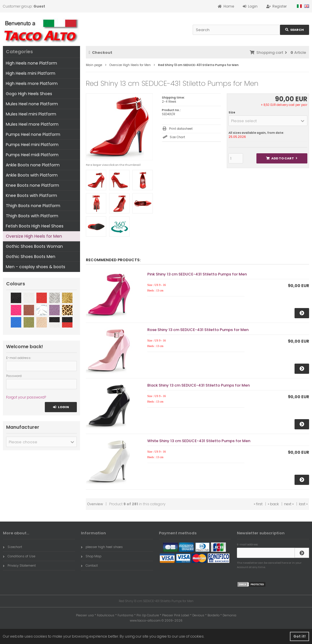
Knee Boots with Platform (31, 195)
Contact (89, 565)
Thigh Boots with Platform (32, 216)
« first (258, 504)
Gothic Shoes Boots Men (31, 257)
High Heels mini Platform (31, 73)
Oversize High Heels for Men (34, 236)
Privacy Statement (19, 565)
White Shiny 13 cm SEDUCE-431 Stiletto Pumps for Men (199, 441)
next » (289, 504)
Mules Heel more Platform (32, 124)
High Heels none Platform (31, 63)
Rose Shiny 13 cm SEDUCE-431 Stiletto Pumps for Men (198, 330)
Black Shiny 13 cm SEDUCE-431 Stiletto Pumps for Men (198, 385)
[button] (268, 121)
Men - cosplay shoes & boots (36, 267)
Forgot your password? (26, 397)
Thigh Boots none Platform (33, 206)
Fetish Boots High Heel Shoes (35, 226)
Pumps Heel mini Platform (32, 145)
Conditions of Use (19, 556)
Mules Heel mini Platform (31, 114)
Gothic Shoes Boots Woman (34, 246)
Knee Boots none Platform (32, 185)
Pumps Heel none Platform (33, 134)
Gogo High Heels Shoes (29, 94)
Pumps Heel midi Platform (32, 155)
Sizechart (13, 547)
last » (303, 504)
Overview (95, 504)
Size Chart (177, 137)
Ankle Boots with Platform (32, 175)
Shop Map (91, 556)
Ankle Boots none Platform (33, 165)
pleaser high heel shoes (102, 547)
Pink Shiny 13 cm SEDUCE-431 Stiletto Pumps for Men (197, 274)
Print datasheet (181, 129)
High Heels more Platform (32, 83)
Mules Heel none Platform (32, 104)
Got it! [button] (299, 636)
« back (273, 504)
